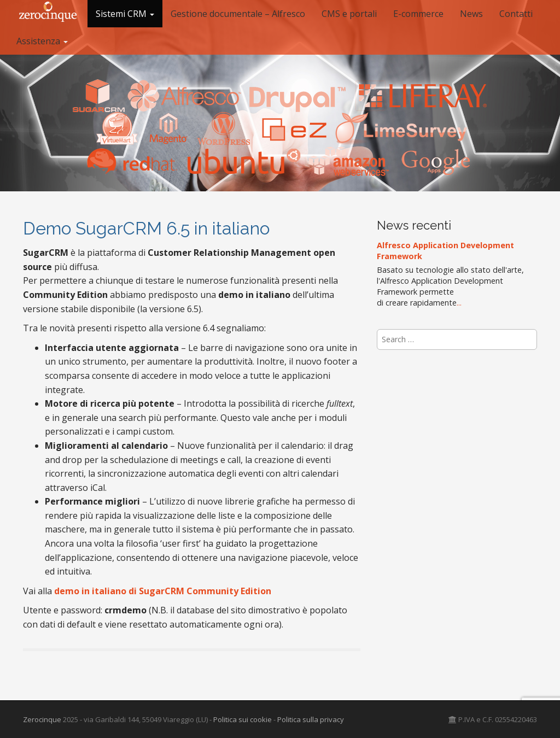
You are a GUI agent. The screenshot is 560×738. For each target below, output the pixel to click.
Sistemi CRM (125, 14)
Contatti (516, 14)
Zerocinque (42, 719)
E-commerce (418, 14)
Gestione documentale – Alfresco (238, 14)
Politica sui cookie (243, 719)
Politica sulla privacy (311, 719)
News (471, 14)
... (459, 303)
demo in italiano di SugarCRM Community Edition (163, 591)
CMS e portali (349, 14)
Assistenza (42, 41)
